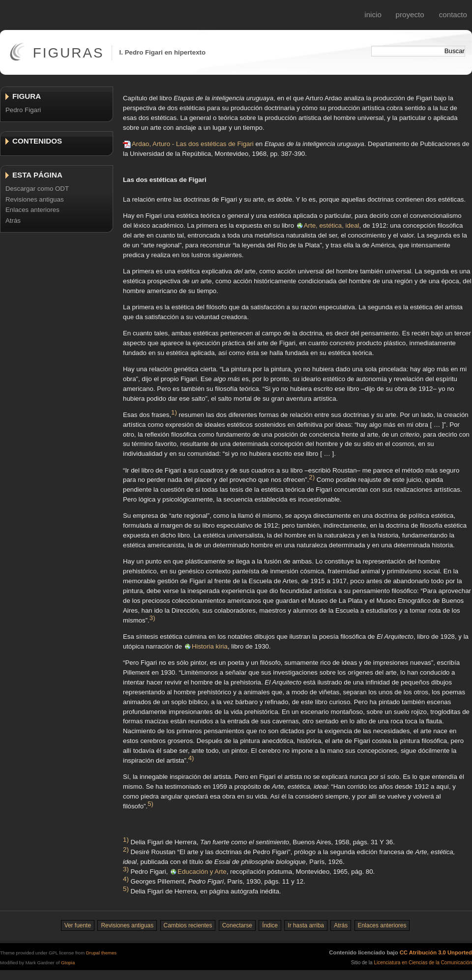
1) (174, 412)
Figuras (69, 53)
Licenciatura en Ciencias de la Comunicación (423, 963)
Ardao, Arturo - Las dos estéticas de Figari (193, 144)
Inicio (373, 15)
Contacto (453, 15)
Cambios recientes (188, 925)
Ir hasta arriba (306, 925)
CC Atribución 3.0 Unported (436, 952)
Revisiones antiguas (35, 199)
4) (191, 758)
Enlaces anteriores (32, 210)
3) (152, 617)
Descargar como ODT (37, 189)
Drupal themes (101, 953)
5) (150, 804)
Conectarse (237, 925)
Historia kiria (210, 646)
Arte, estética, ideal (332, 225)
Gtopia (68, 963)
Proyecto (410, 15)
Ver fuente (78, 925)
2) (312, 477)
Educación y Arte (202, 872)
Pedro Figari (23, 110)
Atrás (13, 221)
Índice (270, 925)
